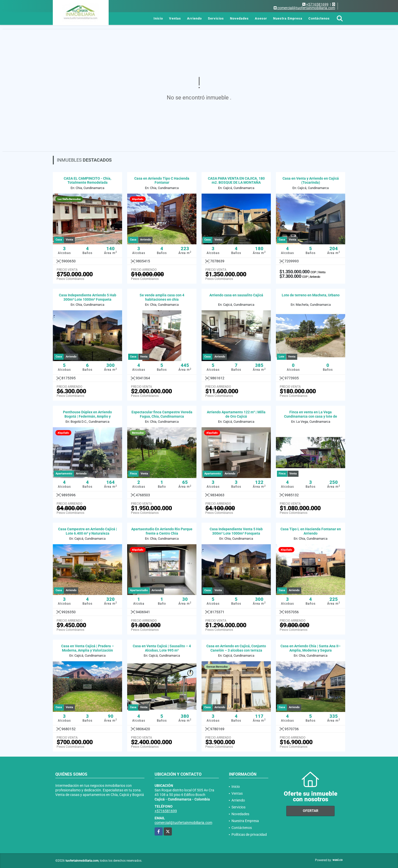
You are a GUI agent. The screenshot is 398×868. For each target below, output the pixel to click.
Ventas (175, 18)
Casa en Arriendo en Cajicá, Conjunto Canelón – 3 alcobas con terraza (236, 648)
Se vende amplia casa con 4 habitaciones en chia (162, 297)
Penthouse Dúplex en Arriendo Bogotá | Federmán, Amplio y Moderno (87, 416)
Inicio (158, 18)
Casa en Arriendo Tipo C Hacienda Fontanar (162, 181)
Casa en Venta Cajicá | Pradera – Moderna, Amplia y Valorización (88, 648)
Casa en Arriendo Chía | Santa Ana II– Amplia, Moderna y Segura (311, 648)
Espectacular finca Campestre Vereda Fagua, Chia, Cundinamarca (162, 414)
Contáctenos (319, 18)
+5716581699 (317, 4)
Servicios (216, 18)
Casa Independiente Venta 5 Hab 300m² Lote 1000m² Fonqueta (236, 531)
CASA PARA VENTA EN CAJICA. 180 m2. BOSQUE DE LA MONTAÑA (236, 181)
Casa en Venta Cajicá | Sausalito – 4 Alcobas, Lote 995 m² (162, 648)
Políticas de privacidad (249, 835)
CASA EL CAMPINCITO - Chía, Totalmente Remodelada (87, 181)
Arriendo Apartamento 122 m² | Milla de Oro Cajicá (236, 414)
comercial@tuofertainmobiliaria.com (183, 823)
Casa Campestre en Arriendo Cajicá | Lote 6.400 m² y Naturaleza (88, 531)
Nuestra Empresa (288, 18)
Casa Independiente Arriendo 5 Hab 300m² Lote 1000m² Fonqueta (88, 297)
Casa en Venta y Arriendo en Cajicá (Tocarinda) (311, 181)
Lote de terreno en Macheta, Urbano (311, 295)
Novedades (239, 18)
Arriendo (194, 18)
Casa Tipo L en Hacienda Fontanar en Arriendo (311, 531)
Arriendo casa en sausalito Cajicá (236, 295)
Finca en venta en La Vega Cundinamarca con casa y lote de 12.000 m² (311, 416)
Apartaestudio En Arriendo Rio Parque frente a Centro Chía (162, 531)
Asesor (261, 18)
